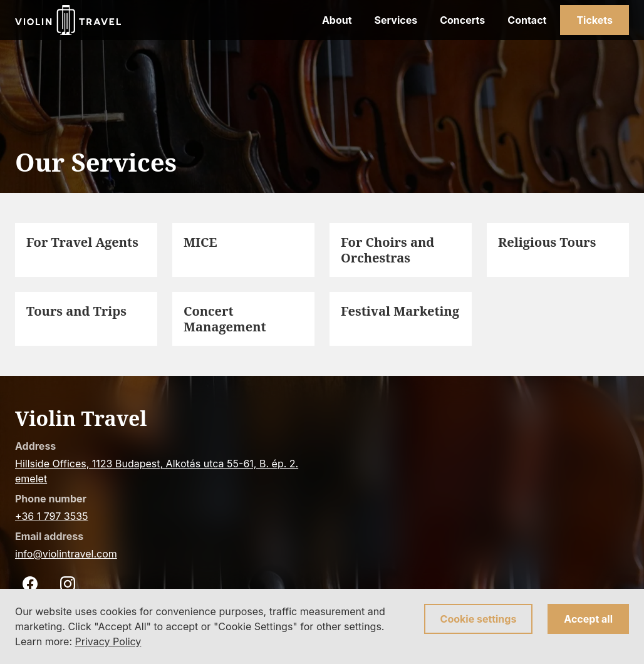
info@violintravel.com (66, 554)
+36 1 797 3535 (52, 516)
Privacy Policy (108, 641)
